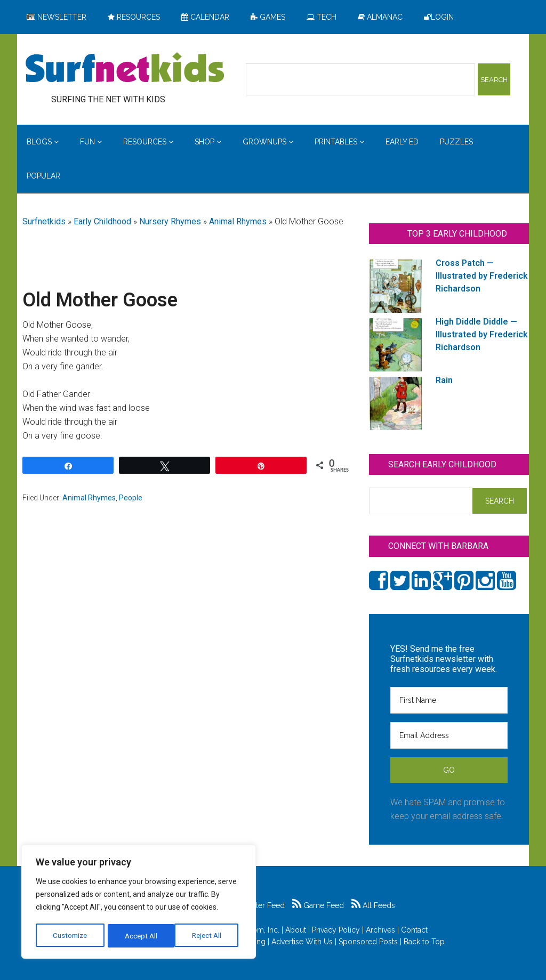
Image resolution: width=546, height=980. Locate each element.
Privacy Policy (336, 930)
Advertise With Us (302, 942)
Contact (414, 930)
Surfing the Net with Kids (125, 69)
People (131, 498)
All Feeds (373, 905)
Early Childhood (102, 221)
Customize (70, 936)
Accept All (208, 936)
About (296, 930)
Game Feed (318, 905)
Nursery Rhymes (170, 221)
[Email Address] (449, 735)
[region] (139, 903)
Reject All (140, 936)
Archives (380, 930)
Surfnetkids (44, 221)
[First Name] (449, 700)
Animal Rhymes (238, 221)
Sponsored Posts (368, 942)
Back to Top (424, 942)
